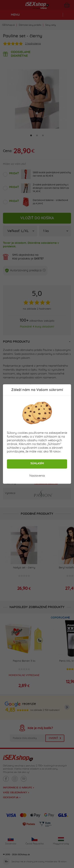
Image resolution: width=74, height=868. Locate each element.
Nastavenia (37, 476)
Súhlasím (37, 463)
